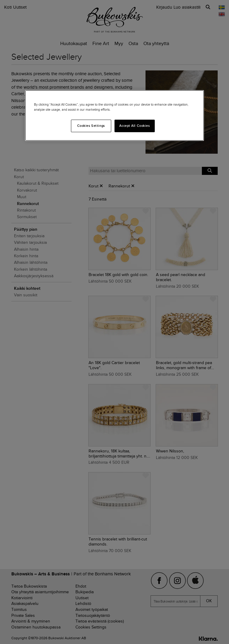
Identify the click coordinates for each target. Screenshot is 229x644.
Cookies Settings (91, 126)
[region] (114, 115)
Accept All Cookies (134, 126)
